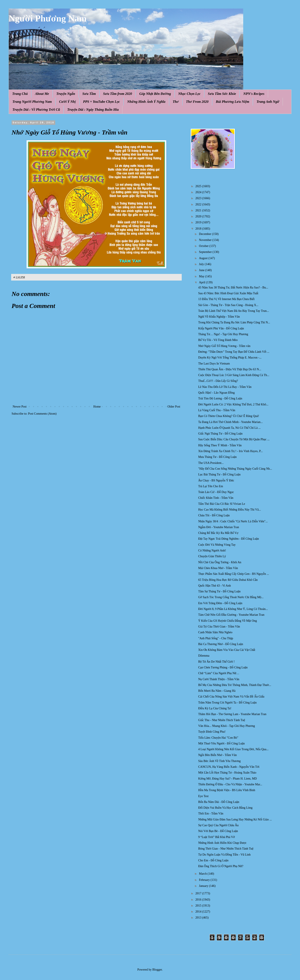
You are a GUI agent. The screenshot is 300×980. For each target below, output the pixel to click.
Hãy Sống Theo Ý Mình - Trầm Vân (220, 445)
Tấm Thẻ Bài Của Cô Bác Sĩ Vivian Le (222, 504)
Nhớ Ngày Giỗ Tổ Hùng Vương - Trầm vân (224, 346)
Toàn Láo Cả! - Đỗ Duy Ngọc (216, 492)
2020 (199, 216)
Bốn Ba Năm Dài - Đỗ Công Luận (219, 802)
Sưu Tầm (89, 94)
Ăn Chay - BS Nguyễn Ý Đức (216, 480)
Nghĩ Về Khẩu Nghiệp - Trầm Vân (219, 317)
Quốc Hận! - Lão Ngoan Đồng (216, 393)
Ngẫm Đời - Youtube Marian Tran (219, 527)
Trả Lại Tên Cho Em (211, 486)
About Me (42, 94)
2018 (199, 229)
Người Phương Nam (48, 18)
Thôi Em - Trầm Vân (211, 813)
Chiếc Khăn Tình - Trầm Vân (216, 498)
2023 (199, 198)
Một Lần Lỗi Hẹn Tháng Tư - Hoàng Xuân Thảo (227, 773)
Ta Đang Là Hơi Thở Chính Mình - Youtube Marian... (230, 422)
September (206, 252)
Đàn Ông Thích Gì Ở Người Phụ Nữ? (221, 866)
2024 (199, 192)
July (202, 264)
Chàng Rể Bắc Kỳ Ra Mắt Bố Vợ (218, 533)
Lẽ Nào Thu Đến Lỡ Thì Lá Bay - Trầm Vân (225, 387)
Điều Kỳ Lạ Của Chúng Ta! (215, 708)
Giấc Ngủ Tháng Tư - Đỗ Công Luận (220, 434)
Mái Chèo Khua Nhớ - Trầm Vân (218, 568)
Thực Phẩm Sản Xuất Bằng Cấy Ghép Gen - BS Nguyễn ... (234, 574)
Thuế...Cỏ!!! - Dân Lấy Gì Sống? (218, 381)
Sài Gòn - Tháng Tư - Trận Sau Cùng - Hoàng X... (228, 305)
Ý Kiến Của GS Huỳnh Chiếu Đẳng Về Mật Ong (228, 621)
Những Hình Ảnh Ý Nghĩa (146, 102)
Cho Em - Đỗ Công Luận (213, 860)
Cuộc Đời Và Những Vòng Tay (217, 545)
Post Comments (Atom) (42, 414)
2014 (199, 912)
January (204, 886)
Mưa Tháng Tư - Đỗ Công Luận (217, 457)
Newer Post (20, 407)
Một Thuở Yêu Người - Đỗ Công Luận (221, 743)
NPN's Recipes (254, 94)
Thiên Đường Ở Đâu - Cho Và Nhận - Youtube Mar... (230, 784)
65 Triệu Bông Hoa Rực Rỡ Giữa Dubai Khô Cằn (228, 580)
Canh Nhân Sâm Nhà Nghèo (215, 632)
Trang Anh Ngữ (268, 102)
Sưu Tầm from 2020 (118, 94)
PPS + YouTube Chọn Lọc (102, 102)
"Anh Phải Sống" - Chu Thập (216, 638)
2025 (199, 186)
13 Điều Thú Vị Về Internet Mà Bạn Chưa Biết (226, 299)
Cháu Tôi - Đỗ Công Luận (214, 515)
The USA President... (211, 463)
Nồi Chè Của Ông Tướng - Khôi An (220, 562)
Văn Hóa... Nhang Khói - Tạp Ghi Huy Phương (227, 726)
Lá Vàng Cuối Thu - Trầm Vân (217, 410)
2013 (199, 918)
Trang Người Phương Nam (32, 102)
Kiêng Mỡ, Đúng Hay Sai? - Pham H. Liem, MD (227, 779)
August (204, 258)
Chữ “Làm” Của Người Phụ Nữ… (219, 673)
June (202, 270)
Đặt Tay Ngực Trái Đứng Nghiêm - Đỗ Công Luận (229, 539)
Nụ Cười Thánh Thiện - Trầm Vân (219, 679)
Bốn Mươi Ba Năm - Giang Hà (217, 691)
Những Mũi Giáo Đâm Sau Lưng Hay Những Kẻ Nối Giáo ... (235, 819)
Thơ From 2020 (197, 102)
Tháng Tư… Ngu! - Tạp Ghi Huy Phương (223, 334)
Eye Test (203, 796)
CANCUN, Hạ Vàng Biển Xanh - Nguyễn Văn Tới (229, 767)
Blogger (157, 970)
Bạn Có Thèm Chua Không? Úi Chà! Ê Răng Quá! (229, 416)
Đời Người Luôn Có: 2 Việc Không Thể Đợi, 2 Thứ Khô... (233, 404)
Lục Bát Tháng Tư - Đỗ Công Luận (219, 474)
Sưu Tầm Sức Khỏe (222, 94)
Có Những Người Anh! (212, 551)
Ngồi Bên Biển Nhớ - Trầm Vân (217, 755)
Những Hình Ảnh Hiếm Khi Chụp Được (222, 843)
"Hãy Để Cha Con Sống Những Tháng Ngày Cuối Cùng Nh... (235, 469)
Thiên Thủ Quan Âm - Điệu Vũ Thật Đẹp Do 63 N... (230, 369)
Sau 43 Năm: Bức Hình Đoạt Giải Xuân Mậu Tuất (228, 293)
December (205, 234)
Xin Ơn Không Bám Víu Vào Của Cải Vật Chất (227, 650)
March (203, 874)
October (204, 246)
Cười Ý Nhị (67, 102)
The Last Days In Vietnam (214, 364)
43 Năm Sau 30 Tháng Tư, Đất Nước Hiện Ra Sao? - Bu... (233, 288)
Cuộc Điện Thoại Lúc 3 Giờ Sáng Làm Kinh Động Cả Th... (234, 375)
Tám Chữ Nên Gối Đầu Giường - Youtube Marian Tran (231, 615)
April (202, 282)
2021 (199, 210)
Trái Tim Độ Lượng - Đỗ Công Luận (220, 398)
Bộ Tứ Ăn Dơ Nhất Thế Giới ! (216, 662)
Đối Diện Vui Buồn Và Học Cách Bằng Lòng (225, 808)
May (202, 276)
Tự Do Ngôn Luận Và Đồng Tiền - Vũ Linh (224, 855)
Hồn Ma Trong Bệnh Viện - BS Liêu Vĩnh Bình (227, 790)
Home (97, 407)
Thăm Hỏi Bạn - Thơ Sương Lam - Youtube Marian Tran (232, 714)
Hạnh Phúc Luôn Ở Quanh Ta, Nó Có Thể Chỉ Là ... (229, 428)
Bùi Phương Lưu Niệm (232, 102)
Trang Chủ (20, 94)
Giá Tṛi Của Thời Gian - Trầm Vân (219, 627)
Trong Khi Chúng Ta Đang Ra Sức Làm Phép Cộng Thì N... (234, 322)
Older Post (174, 407)
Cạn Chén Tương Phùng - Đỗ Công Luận (223, 667)
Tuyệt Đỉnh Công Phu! (212, 732)
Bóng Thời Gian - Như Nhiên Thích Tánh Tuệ (226, 849)
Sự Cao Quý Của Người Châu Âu (218, 825)
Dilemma (204, 656)
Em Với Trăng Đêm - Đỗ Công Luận (220, 603)
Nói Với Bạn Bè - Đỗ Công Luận (218, 831)
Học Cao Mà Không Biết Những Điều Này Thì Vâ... (229, 510)
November (206, 240)
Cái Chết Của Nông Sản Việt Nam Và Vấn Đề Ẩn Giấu (231, 697)
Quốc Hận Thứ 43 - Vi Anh (214, 586)
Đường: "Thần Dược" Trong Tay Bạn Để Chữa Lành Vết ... (234, 352)
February (205, 880)
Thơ (176, 102)
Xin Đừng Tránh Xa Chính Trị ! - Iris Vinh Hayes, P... (230, 451)
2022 (199, 204)
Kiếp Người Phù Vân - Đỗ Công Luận (221, 328)
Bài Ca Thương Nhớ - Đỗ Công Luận (221, 644)
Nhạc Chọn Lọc (189, 94)
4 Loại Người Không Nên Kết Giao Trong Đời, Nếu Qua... (233, 749)
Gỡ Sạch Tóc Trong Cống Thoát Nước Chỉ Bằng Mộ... (231, 597)
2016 (199, 900)
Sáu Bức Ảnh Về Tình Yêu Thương (219, 761)
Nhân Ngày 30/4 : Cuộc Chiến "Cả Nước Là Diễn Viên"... (233, 521)
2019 (199, 222)
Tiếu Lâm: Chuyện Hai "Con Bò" (218, 738)
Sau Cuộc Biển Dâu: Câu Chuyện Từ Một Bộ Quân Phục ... (234, 439)
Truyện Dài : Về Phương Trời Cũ (36, 110)
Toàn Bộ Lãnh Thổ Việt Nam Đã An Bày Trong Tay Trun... (234, 311)
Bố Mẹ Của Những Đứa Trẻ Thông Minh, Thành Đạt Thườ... (235, 685)
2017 (199, 893)
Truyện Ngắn (66, 94)
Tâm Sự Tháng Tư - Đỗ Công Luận (219, 591)
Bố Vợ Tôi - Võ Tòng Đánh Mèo (218, 340)
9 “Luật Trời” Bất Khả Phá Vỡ (217, 837)
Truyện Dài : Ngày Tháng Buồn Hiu (93, 110)
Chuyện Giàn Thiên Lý (212, 556)
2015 (199, 906)
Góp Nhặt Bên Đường (155, 94)
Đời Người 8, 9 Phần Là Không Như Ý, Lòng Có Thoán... (233, 609)
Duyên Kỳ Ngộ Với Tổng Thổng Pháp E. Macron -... (230, 358)
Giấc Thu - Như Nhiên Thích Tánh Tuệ (222, 720)
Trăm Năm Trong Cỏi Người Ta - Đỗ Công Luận (227, 703)
